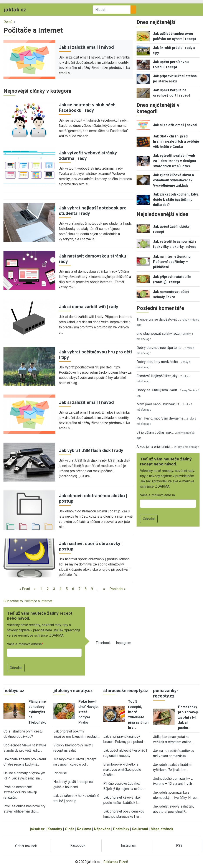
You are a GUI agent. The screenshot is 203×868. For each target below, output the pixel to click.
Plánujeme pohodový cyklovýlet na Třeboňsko (37, 712)
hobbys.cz (14, 691)
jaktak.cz (37, 829)
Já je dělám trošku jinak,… (155, 432)
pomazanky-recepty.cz (166, 693)
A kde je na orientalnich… (155, 447)
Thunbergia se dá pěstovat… (158, 319)
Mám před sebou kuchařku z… (159, 404)
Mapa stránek (162, 829)
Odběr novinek (26, 846)
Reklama (84, 829)
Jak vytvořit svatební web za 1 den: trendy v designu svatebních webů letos (174, 161)
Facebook (103, 643)
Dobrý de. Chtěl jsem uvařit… (158, 390)
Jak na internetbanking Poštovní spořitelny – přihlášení (172, 262)
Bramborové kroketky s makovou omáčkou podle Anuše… (122, 770)
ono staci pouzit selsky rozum (159, 334)
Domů (8, 22)
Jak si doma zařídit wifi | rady (88, 307)
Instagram (124, 643)
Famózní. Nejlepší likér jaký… (158, 376)
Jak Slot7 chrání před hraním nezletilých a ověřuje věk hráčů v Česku (176, 141)
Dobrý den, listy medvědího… (158, 362)
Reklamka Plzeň (116, 862)
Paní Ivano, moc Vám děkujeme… (161, 418)
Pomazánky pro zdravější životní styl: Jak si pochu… (189, 717)
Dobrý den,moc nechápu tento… (160, 348)
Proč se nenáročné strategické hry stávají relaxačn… (20, 792)
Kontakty (55, 829)
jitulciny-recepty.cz (73, 691)
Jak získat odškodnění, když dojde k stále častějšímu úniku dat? (176, 200)
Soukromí (140, 829)
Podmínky (121, 829)
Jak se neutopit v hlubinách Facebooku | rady (87, 108)
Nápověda (102, 829)
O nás (70, 829)
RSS (179, 845)
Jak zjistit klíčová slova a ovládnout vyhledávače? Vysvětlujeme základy (173, 180)
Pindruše (60, 773)
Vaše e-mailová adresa (24, 644)
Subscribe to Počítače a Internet (28, 601)
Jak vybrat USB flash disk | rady (91, 450)
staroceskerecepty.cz (126, 691)
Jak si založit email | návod (86, 47)
